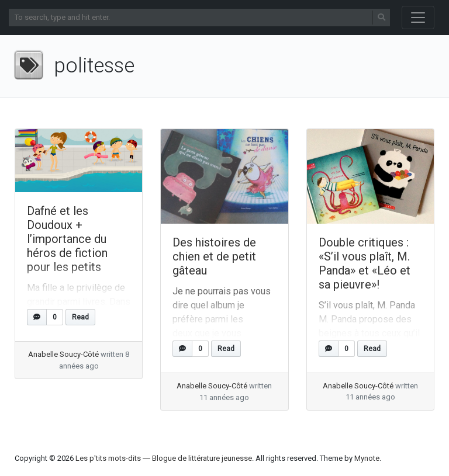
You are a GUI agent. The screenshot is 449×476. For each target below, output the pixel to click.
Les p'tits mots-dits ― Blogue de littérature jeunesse (164, 458)
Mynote (367, 458)
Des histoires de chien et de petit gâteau (214, 256)
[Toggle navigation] (418, 18)
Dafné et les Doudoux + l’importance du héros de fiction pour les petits (67, 239)
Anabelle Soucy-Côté (63, 354)
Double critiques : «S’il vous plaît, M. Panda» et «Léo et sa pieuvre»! (365, 263)
